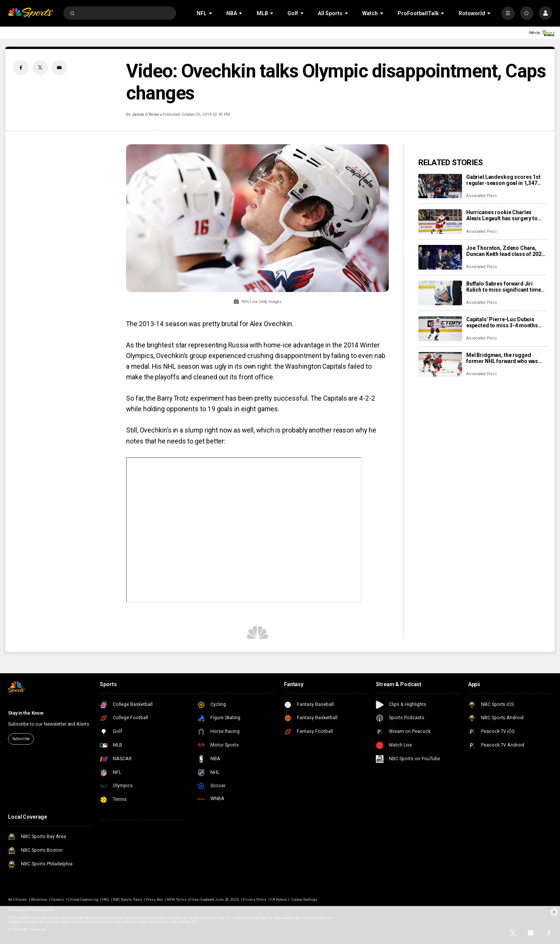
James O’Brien (145, 114)
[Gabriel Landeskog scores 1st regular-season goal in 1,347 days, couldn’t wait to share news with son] (440, 186)
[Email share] (59, 68)
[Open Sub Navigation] (211, 13)
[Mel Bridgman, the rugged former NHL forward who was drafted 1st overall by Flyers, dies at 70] (440, 364)
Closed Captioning (83, 899)
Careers (58, 899)
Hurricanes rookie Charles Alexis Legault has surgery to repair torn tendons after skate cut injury (504, 215)
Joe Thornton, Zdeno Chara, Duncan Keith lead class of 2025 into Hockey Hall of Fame (505, 251)
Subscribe (21, 739)
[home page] (31, 13)
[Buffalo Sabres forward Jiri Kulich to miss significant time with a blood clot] (440, 293)
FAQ (105, 899)
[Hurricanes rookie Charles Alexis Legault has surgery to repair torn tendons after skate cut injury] (440, 222)
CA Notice (278, 899)
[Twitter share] (40, 68)
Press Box (154, 899)
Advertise (39, 899)
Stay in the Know (26, 713)
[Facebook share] (21, 68)
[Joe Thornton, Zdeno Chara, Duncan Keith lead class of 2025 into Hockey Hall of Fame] (440, 257)
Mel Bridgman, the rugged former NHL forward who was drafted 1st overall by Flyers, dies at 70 (502, 358)
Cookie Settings (304, 899)
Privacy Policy (255, 899)
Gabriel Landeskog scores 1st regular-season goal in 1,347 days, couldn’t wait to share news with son (503, 180)
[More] (508, 13)
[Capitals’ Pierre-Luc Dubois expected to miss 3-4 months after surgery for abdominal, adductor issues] (440, 329)
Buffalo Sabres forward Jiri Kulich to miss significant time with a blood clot (504, 287)
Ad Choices (17, 899)
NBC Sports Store (128, 899)
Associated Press (482, 196)
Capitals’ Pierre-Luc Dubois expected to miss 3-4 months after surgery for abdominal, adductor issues (502, 322)
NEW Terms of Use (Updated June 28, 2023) (203, 899)
